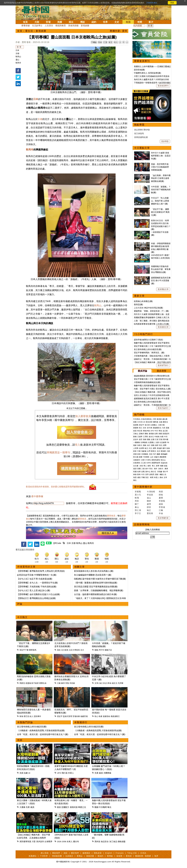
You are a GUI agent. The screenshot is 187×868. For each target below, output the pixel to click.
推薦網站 (33, 856)
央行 (149, 445)
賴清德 (159, 419)
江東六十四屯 (146, 460)
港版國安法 (157, 428)
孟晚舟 (141, 434)
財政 (168, 448)
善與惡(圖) (138, 304)
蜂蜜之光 (82, 807)
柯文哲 (140, 431)
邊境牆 (151, 434)
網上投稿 (45, 853)
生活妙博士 (37, 26)
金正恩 (165, 431)
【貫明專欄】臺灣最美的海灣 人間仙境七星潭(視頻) (41, 571)
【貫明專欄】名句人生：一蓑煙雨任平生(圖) (37, 583)
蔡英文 (154, 451)
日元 (150, 448)
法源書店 (69, 856)
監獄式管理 (68, 716)
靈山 (17, 60)
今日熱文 (22, 617)
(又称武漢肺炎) (146, 419)
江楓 (161, 510)
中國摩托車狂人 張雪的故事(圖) (147, 73)
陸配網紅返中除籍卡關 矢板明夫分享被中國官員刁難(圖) (100, 579)
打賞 (105, 42)
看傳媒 (110, 856)
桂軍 (139, 472)
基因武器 (74, 807)
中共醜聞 (103, 807)
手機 (143, 477)
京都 (17, 53)
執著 (101, 716)
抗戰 (143, 472)
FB (168, 442)
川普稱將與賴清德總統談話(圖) (147, 382)
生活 (128, 22)
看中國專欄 (37, 496)
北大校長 (65, 650)
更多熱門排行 (163, 365)
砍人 (31, 716)
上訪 (152, 457)
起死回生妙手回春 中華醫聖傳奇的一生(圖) (37, 575)
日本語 (143, 853)
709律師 (146, 457)
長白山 (163, 460)
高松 (59, 650)
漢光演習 (149, 422)
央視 (141, 466)
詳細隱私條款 (152, 3)
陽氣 (96, 650)
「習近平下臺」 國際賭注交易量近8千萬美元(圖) (160, 212)
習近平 (60, 716)
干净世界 (44, 856)
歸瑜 (161, 495)
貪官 (141, 439)
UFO (59, 773)
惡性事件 (37, 716)
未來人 (70, 841)
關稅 (146, 434)
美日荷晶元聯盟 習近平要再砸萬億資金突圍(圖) (96, 587)
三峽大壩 (161, 425)
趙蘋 (161, 504)
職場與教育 (61, 26)
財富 (135, 451)
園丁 (137, 504)
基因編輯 (164, 454)
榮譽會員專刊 (142, 61)
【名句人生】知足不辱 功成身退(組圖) (35, 579)
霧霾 (158, 454)
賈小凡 (138, 495)
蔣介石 (154, 472)
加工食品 (113, 841)
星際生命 (43, 683)
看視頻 (129, 856)
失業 (96, 773)
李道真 (150, 495)
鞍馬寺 (18, 63)
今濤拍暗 (151, 492)
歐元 (146, 448)
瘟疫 (59, 807)
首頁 (25, 22)
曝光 (109, 807)
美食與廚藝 (73, 26)
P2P (154, 454)
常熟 (67, 683)
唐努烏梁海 (156, 460)
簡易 (161, 492)
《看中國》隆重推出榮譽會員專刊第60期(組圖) (96, 583)
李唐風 (162, 501)
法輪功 (156, 457)
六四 (163, 428)
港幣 (154, 448)
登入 (78, 445)
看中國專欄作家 (143, 487)
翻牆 (96, 807)
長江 (141, 428)
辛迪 (161, 513)
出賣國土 (154, 425)
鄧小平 (166, 472)
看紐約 (100, 856)
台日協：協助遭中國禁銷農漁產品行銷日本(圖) (96, 594)
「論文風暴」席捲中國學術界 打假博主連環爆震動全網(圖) (161, 178)
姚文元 (115, 683)
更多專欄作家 (163, 518)
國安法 (165, 422)
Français (120, 853)
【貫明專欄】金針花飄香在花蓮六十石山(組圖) (39, 594)
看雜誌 (80, 856)
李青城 (162, 507)
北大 (82, 650)
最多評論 (142, 371)
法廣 (157, 442)
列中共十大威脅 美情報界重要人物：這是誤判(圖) (161, 156)
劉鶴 (135, 437)
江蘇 (59, 683)
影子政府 (35, 683)
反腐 (153, 439)
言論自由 (164, 463)
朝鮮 (135, 445)
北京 (158, 451)
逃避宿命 (106, 716)
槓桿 (157, 445)
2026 (59, 841)
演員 (21, 773)
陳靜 (149, 501)
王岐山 (136, 434)
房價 (135, 454)
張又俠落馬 (139, 133)
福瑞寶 (119, 856)
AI (29, 773)
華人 (145, 466)
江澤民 (146, 437)
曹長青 (150, 513)
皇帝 (147, 474)
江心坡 (143, 463)
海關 (162, 466)
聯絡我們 (56, 853)
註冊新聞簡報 (142, 525)
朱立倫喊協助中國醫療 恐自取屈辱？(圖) (93, 575)
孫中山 (148, 472)
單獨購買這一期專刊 (58, 452)
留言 (111, 42)
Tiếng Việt (132, 853)
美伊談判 (40, 841)
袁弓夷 (150, 428)
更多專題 (165, 141)
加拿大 (140, 445)
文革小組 (98, 683)
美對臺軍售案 (25, 841)
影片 (151, 22)
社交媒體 (163, 442)
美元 (161, 445)
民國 (135, 472)
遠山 (149, 498)
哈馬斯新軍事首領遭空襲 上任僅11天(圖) (151, 324)
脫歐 (145, 445)
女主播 (136, 466)
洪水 (145, 428)
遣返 (166, 466)
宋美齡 (160, 472)
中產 (139, 451)
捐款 (66, 853)
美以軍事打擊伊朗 (142, 130)
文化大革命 (107, 683)
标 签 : (20, 47)
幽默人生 (163, 474)
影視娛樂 (85, 26)
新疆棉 (136, 428)
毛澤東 (121, 683)
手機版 (94, 42)
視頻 (20, 740)
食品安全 (105, 841)
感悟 (139, 477)
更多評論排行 (163, 408)
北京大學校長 (74, 650)
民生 (151, 469)
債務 (153, 445)
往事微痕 (144, 442)
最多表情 (161, 371)
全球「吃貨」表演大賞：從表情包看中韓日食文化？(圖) (43, 734)
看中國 (166, 439)
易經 (157, 474)
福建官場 (84, 716)
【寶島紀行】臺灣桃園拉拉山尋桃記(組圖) (36, 598)
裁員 (101, 773)
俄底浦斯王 (115, 716)
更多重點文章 (163, 289)
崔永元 (151, 437)
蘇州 (63, 683)
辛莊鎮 (72, 683)
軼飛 (137, 498)
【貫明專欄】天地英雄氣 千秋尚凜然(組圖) (37, 587)
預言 (147, 477)
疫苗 (135, 431)
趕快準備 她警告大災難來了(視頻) (148, 340)
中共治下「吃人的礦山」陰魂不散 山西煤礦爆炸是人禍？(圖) (160, 201)
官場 (48, 22)
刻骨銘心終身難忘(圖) (143, 301)
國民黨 (156, 422)
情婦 (145, 439)
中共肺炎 (137, 419)
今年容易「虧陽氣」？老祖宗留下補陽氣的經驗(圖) (161, 190)
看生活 (29, 31)
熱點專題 (139, 125)
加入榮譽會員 (83, 416)
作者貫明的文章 (26, 567)
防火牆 (136, 457)
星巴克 (26, 716)
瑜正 (149, 510)
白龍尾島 (137, 463)
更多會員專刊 (163, 86)
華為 (160, 431)
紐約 (94, 22)
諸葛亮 (152, 474)
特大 (116, 42)
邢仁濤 (138, 510)
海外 (156, 469)
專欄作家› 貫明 (118, 31)
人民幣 (136, 448)
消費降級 (107, 773)
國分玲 (76, 841)
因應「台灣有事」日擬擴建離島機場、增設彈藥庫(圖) (99, 590)
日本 (17, 50)
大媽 (168, 451)
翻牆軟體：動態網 (143, 856)
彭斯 (156, 434)
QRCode (57, 543)
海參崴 (144, 451)
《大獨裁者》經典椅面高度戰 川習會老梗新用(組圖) (41, 731)
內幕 (162, 437)
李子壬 (138, 513)
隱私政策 (98, 853)
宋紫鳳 (138, 492)
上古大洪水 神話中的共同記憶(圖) (148, 308)
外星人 (71, 773)
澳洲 (166, 469)
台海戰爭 (48, 841)
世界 (105, 22)
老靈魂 (28, 683)
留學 (158, 466)
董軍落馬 (33, 650)
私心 (96, 716)
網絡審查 (163, 457)
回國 (139, 469)
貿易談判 (166, 434)
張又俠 (147, 425)
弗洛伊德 (146, 431)
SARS (149, 463)
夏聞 (161, 498)
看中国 (37, 12)
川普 (34, 841)
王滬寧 (140, 437)
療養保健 (26, 26)
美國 (60, 22)
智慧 (135, 477)
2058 (64, 841)
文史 (117, 22)
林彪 (135, 474)
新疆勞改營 (156, 463)
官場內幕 (76, 716)
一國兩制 (137, 442)
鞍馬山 (18, 57)
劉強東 (163, 451)
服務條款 (86, 853)
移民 (149, 466)
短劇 (26, 773)
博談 (82, 22)
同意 (172, 3)
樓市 (164, 448)
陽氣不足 (108, 650)
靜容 (149, 507)
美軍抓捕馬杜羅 (141, 137)
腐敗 (149, 439)
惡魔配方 (65, 807)
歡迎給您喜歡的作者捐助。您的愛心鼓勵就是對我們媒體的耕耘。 (56, 487)
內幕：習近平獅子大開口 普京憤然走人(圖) (152, 389)
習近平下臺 (24, 650)
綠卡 (147, 469)
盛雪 (149, 504)
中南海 (157, 437)
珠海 (21, 716)
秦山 (137, 507)
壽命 (161, 477)
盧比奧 (165, 419)
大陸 (37, 22)
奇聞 (140, 22)
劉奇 (139, 474)
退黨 (168, 428)
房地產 (159, 448)
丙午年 (101, 650)
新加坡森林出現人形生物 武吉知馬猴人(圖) (94, 571)
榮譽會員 (111, 516)
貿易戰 (136, 425)
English (109, 853)
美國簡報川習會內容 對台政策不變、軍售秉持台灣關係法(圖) (161, 269)
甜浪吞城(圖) (139, 70)
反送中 (136, 439)
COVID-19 (141, 422)
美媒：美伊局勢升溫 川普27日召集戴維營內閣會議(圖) (160, 167)
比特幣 (141, 448)
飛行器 (65, 773)
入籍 (143, 469)
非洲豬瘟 (145, 454)
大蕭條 (22, 807)
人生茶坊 (49, 26)
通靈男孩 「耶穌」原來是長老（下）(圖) (151, 311)
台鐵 (161, 422)
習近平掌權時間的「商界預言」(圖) (149, 353)
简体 (100, 42)
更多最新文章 (163, 327)
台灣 (149, 451)
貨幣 (165, 445)
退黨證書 (90, 856)
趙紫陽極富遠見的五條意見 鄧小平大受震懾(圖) (161, 281)
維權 (141, 457)
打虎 (157, 439)
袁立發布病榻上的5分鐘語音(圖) (32, 727)
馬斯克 (22, 683)
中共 (156, 431)
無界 (156, 856)
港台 (71, 22)
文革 (165, 477)
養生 (135, 480)
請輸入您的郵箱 (153, 530)
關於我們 (75, 853)
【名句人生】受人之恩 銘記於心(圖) (34, 590)
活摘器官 (137, 460)
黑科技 (97, 841)
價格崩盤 (122, 841)
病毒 (135, 422)
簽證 (135, 469)
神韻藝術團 (57, 856)
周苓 (137, 501)
